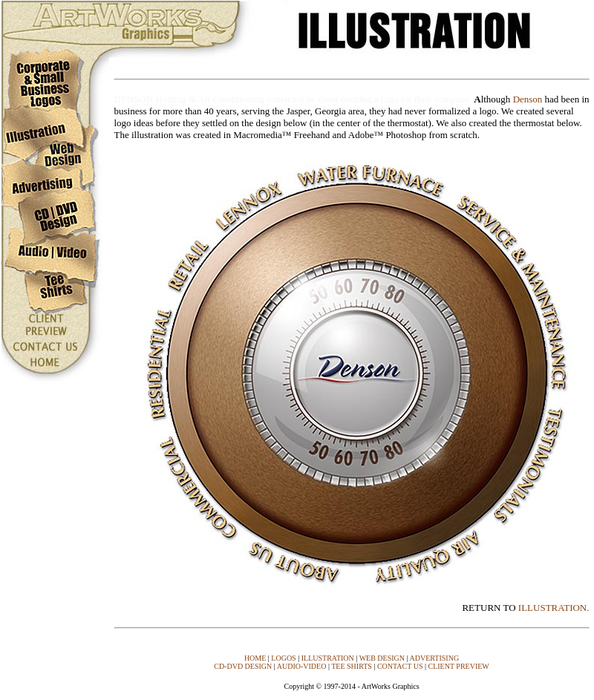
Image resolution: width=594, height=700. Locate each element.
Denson (528, 99)
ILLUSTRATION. (554, 608)
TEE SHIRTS (352, 666)
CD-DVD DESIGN (243, 666)
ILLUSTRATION (328, 658)
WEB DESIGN (382, 658)
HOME (255, 658)
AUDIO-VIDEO (302, 666)
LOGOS (283, 658)
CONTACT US (400, 666)
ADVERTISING (434, 658)
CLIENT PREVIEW (458, 666)
